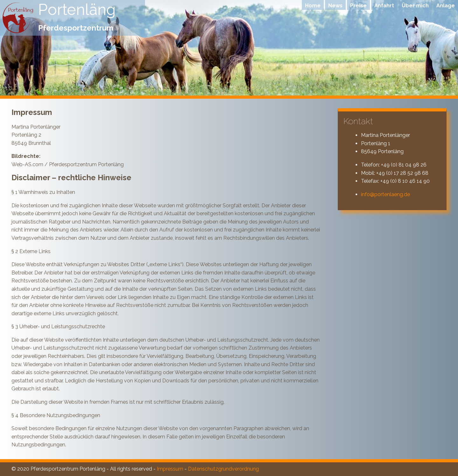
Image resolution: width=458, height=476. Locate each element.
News (335, 6)
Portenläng (77, 10)
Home (313, 6)
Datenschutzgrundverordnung (223, 469)
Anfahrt (384, 6)
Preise (358, 6)
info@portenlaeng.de (385, 194)
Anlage (446, 6)
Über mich (415, 6)
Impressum (170, 469)
